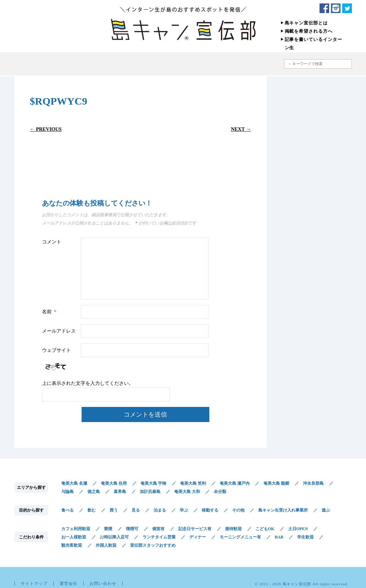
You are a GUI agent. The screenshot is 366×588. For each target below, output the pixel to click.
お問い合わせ (103, 584)
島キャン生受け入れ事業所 (283, 510)
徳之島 (94, 492)
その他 (238, 510)
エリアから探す (113, 64)
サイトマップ (34, 584)
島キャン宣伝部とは (306, 23)
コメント (52, 242)
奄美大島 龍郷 (276, 483)
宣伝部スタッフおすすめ (153, 545)
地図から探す (247, 64)
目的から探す (153, 64)
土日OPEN (298, 529)
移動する (210, 510)
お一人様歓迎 (74, 537)
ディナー (198, 537)
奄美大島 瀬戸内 (235, 483)
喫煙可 (132, 529)
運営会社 (69, 584)
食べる (67, 510)
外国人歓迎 (106, 545)
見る (136, 510)
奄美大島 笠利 (193, 483)
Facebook (324, 8)
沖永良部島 (313, 483)
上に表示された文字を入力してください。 (88, 383)
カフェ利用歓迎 (76, 529)
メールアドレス (59, 331)
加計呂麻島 (150, 492)
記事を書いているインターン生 (313, 44)
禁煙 (108, 529)
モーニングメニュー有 (240, 537)
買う (114, 510)
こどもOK (265, 529)
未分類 (220, 492)
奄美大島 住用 (114, 483)
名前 (51, 312)
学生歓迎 (305, 537)
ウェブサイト (56, 350)
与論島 (67, 492)
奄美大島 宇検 (153, 483)
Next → (241, 129)
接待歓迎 (233, 529)
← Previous (46, 129)
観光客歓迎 (72, 545)
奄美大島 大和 (187, 492)
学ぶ (184, 510)
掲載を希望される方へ (309, 31)
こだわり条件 (201, 64)
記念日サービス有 (195, 529)
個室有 (158, 529)
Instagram (336, 8)
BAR (279, 537)
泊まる (160, 510)
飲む (92, 510)
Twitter (347, 8)
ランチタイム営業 (159, 537)
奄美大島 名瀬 (74, 483)
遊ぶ (326, 510)
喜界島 (120, 492)
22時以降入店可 (114, 537)
